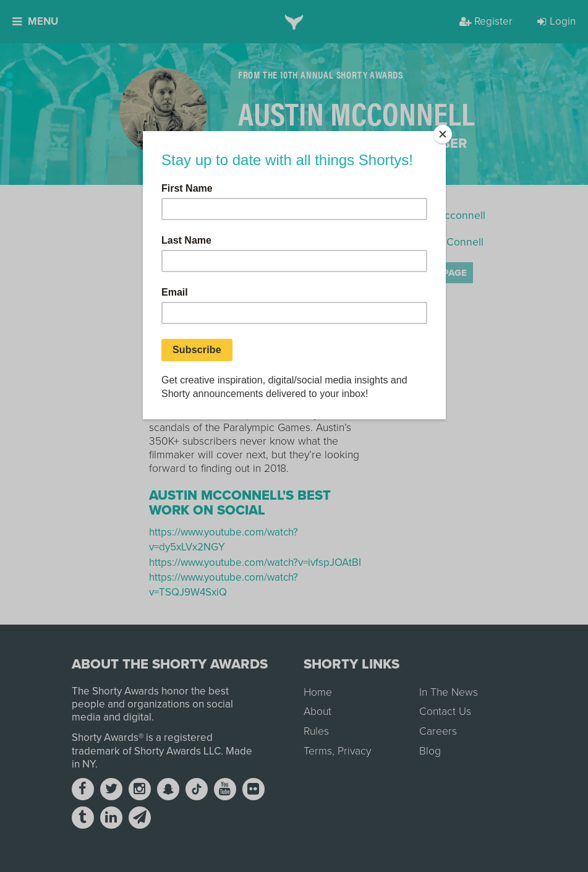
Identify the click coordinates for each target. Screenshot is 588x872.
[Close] (443, 134)
